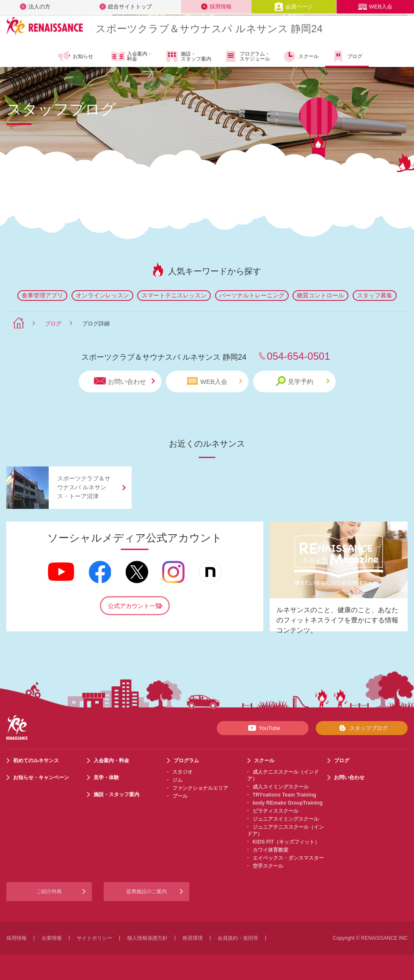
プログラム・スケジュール (247, 56)
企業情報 (52, 938)
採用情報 (216, 7)
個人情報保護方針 (147, 938)
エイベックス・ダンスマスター (288, 858)
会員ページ (294, 7)
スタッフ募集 (375, 295)
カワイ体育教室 (270, 850)
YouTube (263, 728)
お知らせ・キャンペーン (41, 777)
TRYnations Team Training (284, 795)
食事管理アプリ (42, 295)
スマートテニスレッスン (174, 295)
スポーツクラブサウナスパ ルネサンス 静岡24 (209, 29)
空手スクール (268, 866)
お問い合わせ (124, 381)
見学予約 (302, 381)
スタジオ (182, 772)
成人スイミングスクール (281, 787)
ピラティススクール (276, 811)
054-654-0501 (298, 356)
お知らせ (75, 56)
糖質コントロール (320, 295)
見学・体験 (106, 777)
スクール (301, 56)
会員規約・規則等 (238, 938)
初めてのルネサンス (36, 761)
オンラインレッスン (102, 295)
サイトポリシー (94, 938)
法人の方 (35, 7)
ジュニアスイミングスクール (286, 819)
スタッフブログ (362, 728)
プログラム (186, 761)
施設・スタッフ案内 (188, 56)
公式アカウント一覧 (135, 606)
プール (180, 796)
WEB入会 (375, 7)
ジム (177, 780)
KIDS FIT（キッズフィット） (286, 842)
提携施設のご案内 (146, 891)
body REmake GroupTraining (288, 803)
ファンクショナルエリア (200, 788)
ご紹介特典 (49, 891)
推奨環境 (193, 938)
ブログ (347, 56)
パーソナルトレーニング (252, 295)
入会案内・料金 (132, 57)
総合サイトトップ (126, 7)
